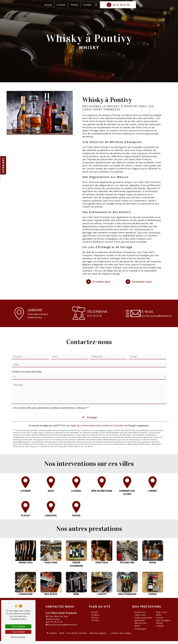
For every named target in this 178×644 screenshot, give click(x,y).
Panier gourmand (143, 618)
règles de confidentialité (82, 420)
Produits (61, 5)
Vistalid (53, 633)
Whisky (160, 623)
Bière (159, 615)
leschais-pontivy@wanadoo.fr (157, 316)
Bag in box (162, 612)
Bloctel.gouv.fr (32, 441)
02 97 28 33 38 (118, 5)
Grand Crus (140, 612)
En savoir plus (98, 276)
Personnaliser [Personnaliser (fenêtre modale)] (18, 637)
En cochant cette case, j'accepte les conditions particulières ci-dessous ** (51, 402)
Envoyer (92, 411)
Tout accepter (18, 626)
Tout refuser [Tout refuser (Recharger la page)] (18, 632)
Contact (87, 5)
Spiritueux (140, 620)
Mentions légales (98, 633)
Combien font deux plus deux (27, 366)
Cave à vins (140, 615)
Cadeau (160, 626)
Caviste (160, 618)
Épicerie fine (141, 623)
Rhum (137, 626)
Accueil (48, 5)
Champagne (140, 629)
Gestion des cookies (121, 633)
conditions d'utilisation (113, 420)
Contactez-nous (139, 276)
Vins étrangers (163, 620)
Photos (74, 5)
